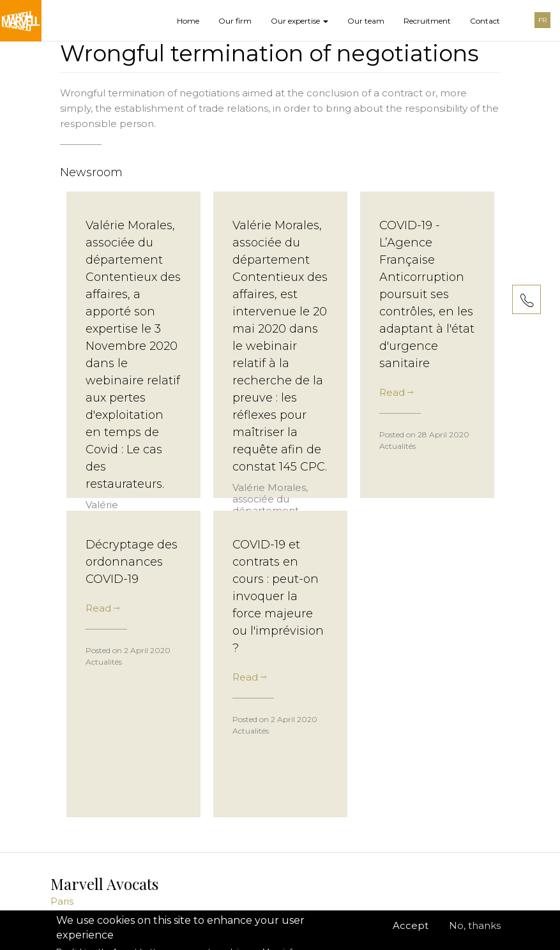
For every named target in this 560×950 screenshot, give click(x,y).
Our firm (235, 21)
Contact (485, 21)
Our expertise (299, 21)
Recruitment (427, 21)
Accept (411, 932)
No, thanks (475, 932)
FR (542, 20)
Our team (366, 21)
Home (188, 21)
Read (396, 392)
